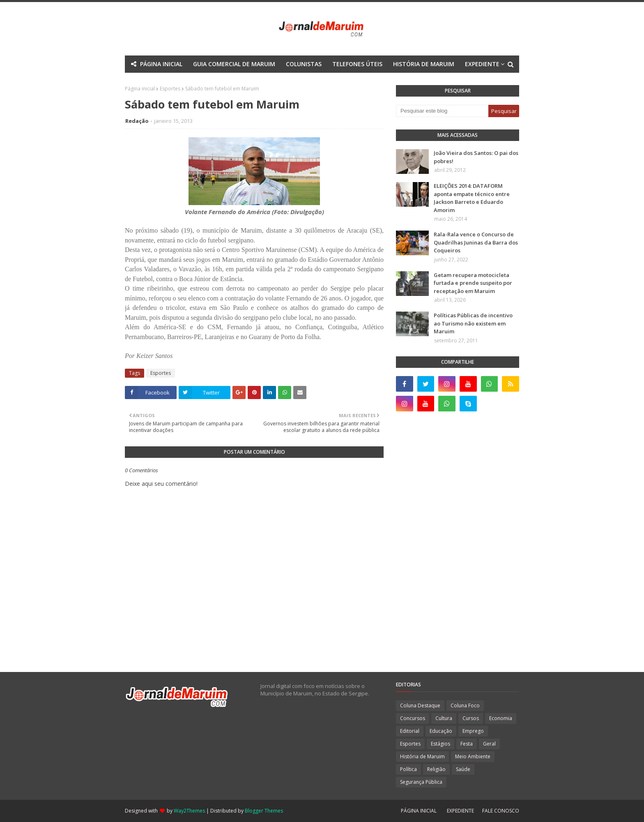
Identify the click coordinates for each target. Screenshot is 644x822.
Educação (441, 731)
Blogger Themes (264, 811)
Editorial (410, 731)
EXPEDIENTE (460, 811)
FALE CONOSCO (501, 811)
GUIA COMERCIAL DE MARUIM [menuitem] (234, 64)
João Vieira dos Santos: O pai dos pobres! (476, 157)
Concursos (413, 718)
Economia (501, 718)
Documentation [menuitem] (300, 81)
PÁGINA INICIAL (419, 811)
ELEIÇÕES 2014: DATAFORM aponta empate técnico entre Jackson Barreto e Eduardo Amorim (472, 198)
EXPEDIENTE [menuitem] (482, 64)
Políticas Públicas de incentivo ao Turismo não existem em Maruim (473, 323)
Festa (467, 744)
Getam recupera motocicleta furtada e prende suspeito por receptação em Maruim (473, 283)
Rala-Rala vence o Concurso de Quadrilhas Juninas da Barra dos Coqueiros (476, 242)
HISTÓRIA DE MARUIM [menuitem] (424, 64)
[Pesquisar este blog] (442, 111)
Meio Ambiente (473, 756)
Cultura (444, 718)
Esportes (161, 373)
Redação (137, 121)
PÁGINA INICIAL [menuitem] (161, 64)
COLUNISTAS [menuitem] (304, 64)
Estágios (440, 744)
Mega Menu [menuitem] (250, 81)
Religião (436, 769)
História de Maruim (422, 756)
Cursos (471, 718)
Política (408, 769)
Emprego (473, 731)
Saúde (463, 769)
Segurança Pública (421, 782)
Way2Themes (189, 811)
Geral (489, 744)
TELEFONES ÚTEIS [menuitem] (357, 64)
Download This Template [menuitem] (375, 81)
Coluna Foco (465, 705)
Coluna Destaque (420, 705)
